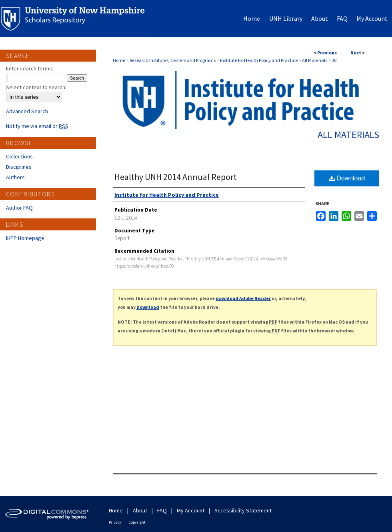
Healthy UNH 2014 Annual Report (176, 177)
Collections (19, 156)
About (140, 510)
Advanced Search (27, 111)
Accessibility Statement (243, 510)
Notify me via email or (37, 126)
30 (334, 60)
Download (347, 178)
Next (356, 53)
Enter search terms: (30, 68)
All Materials (315, 60)
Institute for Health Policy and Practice (259, 60)
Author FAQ (19, 208)
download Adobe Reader (243, 298)
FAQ (162, 510)
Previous (327, 53)
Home (119, 60)
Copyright (137, 522)
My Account (191, 510)
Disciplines (19, 167)
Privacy (115, 522)
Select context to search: (36, 87)
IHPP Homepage (25, 238)
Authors (15, 177)
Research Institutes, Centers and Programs (173, 60)
